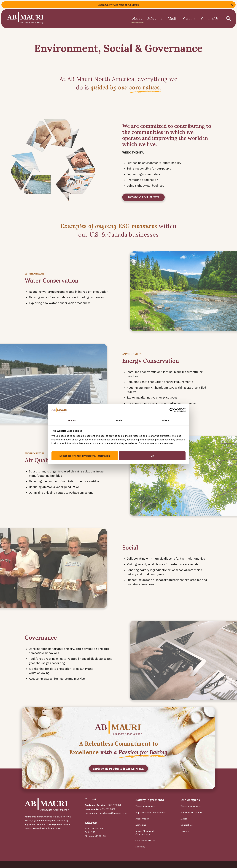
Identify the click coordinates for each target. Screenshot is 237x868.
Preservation (142, 819)
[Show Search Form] (228, 19)
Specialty (140, 847)
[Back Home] (26, 19)
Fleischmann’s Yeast (146, 806)
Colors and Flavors (145, 841)
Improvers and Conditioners (151, 812)
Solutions (155, 19)
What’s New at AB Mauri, (125, 5)
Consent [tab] (71, 420)
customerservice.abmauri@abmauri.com (106, 813)
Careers (189, 19)
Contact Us (210, 19)
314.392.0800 (109, 809)
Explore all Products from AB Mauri (119, 783)
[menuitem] (137, 19)
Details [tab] (119, 420)
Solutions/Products (191, 812)
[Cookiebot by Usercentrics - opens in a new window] (172, 410)
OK (152, 456)
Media (173, 19)
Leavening (141, 825)
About (137, 19)
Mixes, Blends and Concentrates (145, 833)
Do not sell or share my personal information (85, 456)
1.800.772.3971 (114, 805)
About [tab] (166, 420)
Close (232, 5)
